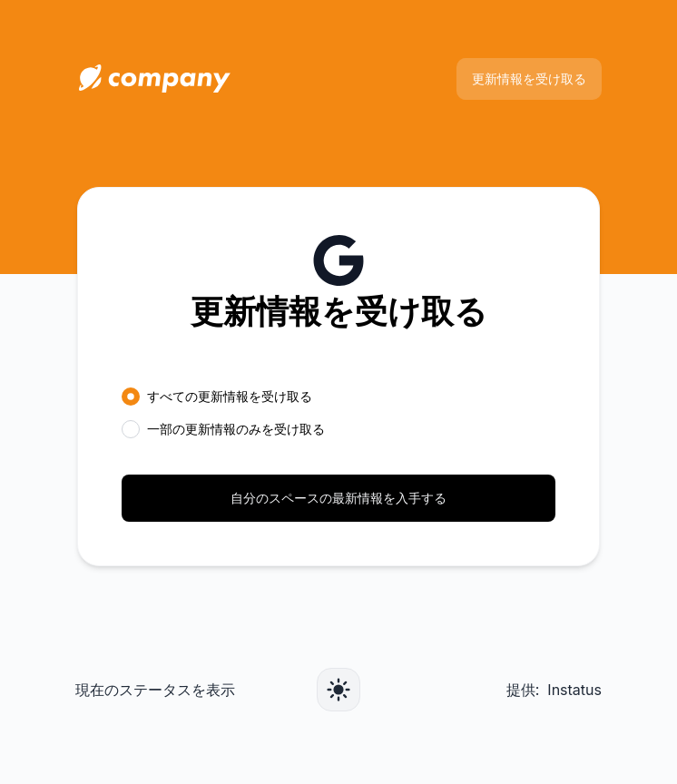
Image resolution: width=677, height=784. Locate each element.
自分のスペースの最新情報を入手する (338, 498)
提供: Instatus (554, 690)
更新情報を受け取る (529, 78)
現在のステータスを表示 (155, 690)
